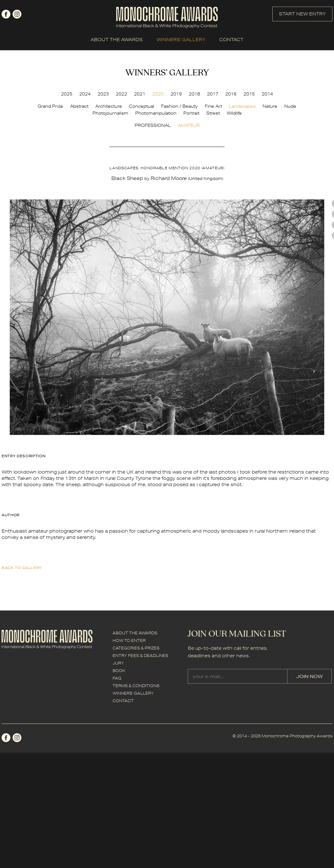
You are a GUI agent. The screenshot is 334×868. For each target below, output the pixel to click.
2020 (158, 94)
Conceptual (142, 106)
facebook (6, 14)
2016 (231, 94)
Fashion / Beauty (179, 106)
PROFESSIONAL (153, 125)
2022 (121, 94)
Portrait (191, 113)
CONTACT (231, 40)
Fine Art (213, 106)
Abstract (79, 106)
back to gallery (22, 568)
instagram (17, 14)
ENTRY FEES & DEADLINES (140, 656)
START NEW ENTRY (302, 14)
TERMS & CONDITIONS (136, 686)
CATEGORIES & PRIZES (136, 648)
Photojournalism (110, 113)
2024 (85, 94)
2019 (176, 94)
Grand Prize (50, 106)
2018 (194, 94)
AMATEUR (189, 125)
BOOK (119, 671)
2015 (249, 94)
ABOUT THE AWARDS (117, 40)
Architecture (109, 106)
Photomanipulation (156, 113)
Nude (290, 106)
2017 (213, 94)
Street (213, 113)
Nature (270, 106)
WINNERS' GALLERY (181, 40)
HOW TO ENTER (129, 640)
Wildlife (234, 113)
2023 (103, 94)
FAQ (117, 678)
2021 (140, 94)
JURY (118, 663)
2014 (267, 94)
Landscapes (242, 106)
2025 (67, 94)
